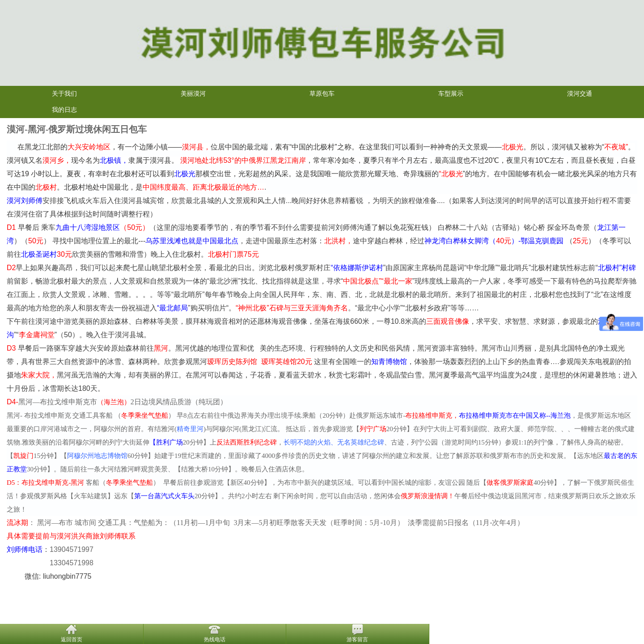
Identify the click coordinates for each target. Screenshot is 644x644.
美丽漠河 (193, 94)
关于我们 (64, 94)
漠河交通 (580, 94)
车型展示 (451, 94)
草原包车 (322, 94)
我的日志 (64, 110)
